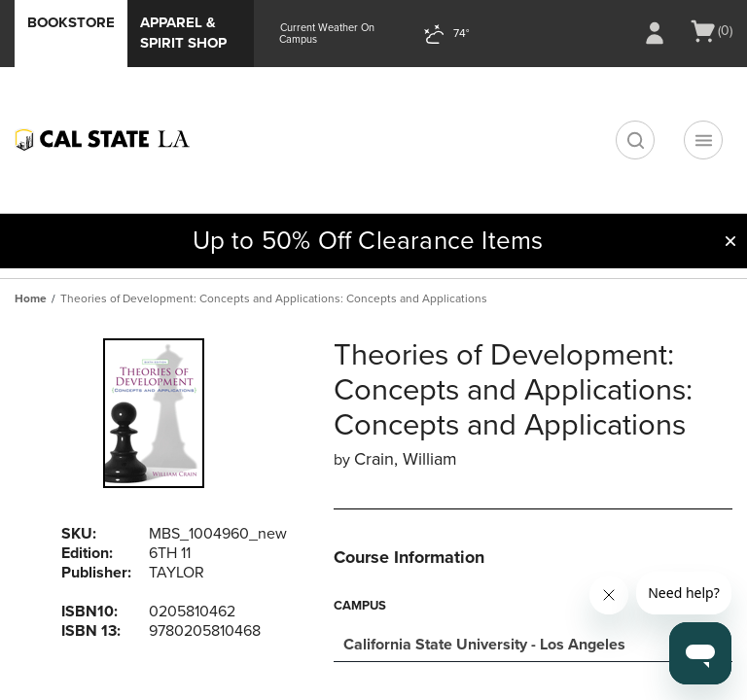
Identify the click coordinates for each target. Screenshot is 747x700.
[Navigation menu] (703, 140)
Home (31, 298)
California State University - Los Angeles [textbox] (484, 645)
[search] (635, 140)
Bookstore (71, 22)
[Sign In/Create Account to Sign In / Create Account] (655, 33)
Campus (360, 606)
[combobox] (533, 643)
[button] (730, 241)
